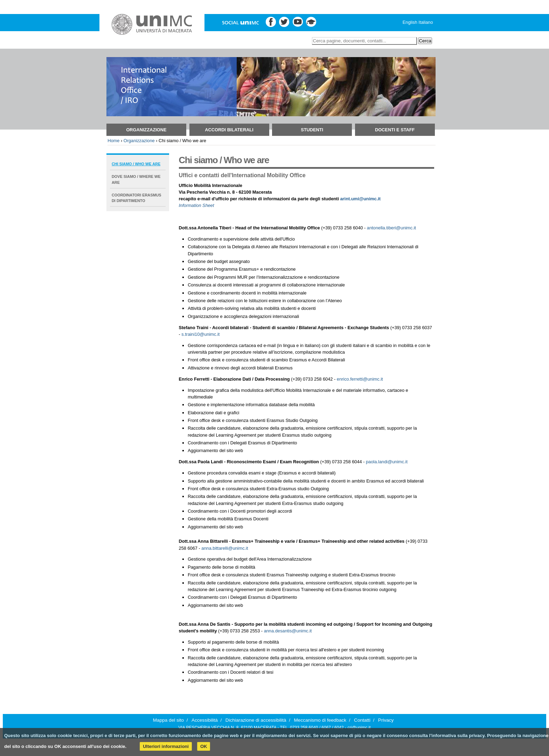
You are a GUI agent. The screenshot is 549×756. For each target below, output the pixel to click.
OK (204, 746)
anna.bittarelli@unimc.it (225, 548)
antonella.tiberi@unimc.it (391, 228)
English (410, 22)
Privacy (386, 720)
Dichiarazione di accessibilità (256, 720)
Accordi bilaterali (229, 130)
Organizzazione (146, 130)
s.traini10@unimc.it (200, 334)
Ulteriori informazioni (166, 746)
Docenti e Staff (395, 130)
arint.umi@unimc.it (361, 199)
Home (113, 141)
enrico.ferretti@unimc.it (360, 379)
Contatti (362, 720)
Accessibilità (205, 720)
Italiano (426, 22)
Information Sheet (197, 205)
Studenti (312, 130)
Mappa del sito (168, 720)
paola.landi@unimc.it (387, 462)
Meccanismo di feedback (320, 720)
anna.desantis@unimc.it (288, 631)
